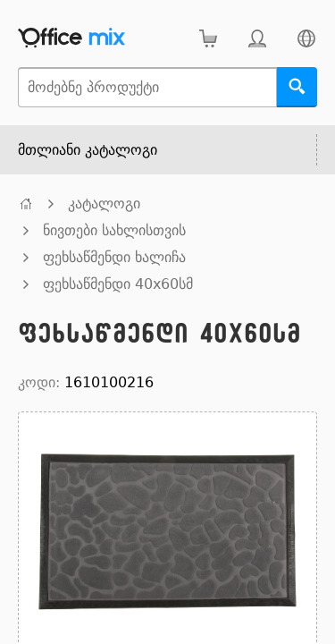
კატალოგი (104, 203)
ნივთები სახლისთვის (114, 230)
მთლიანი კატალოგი (88, 150)
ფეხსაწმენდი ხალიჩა (114, 257)
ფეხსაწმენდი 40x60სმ (118, 284)
